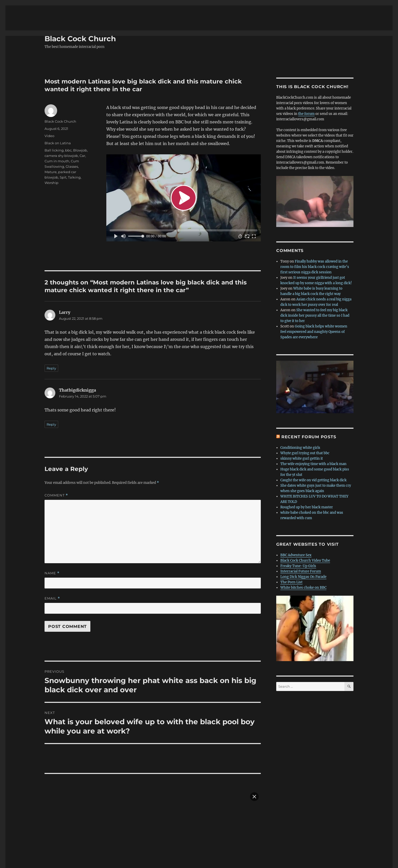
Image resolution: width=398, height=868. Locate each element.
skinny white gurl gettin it (302, 428)
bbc (68, 120)
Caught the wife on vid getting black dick (313, 450)
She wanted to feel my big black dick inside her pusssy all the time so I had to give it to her (315, 285)
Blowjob (80, 120)
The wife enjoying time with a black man (313, 433)
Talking (74, 147)
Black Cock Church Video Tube (305, 530)
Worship (51, 152)
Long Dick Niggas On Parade (303, 546)
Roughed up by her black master (307, 477)
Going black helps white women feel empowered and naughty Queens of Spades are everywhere (314, 301)
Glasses (72, 136)
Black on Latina (58, 113)
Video (49, 105)
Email (52, 568)
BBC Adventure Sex (296, 525)
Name (52, 543)
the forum (306, 83)
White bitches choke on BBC (303, 557)
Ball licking (54, 120)
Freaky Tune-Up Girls (298, 536)
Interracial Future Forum (301, 541)
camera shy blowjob (61, 125)
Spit (63, 147)
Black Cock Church (80, 8)
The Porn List (291, 552)
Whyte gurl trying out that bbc (305, 423)
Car (82, 125)
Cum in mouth (57, 131)
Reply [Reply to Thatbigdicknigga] (51, 394)
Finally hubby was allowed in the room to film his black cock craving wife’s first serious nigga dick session (315, 236)
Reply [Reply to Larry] (51, 338)
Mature (51, 141)
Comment (56, 465)
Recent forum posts (309, 406)
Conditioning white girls (300, 417)
